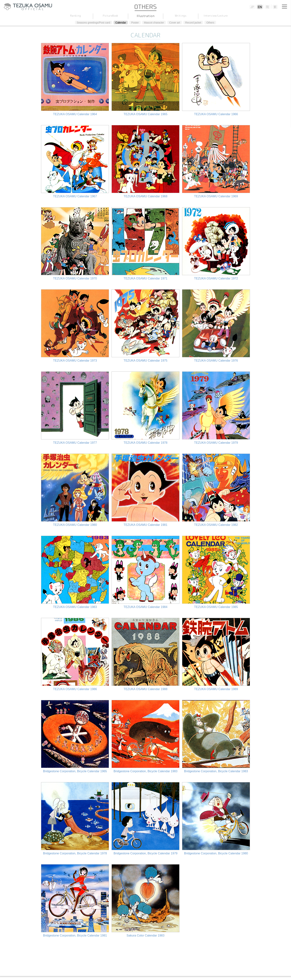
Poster (135, 23)
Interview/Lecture (216, 16)
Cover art (175, 23)
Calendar (121, 23)
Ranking (75, 16)
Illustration (145, 16)
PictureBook (110, 16)
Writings (181, 16)
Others (210, 23)
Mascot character (154, 23)
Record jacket (193, 23)
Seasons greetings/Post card (94, 23)
